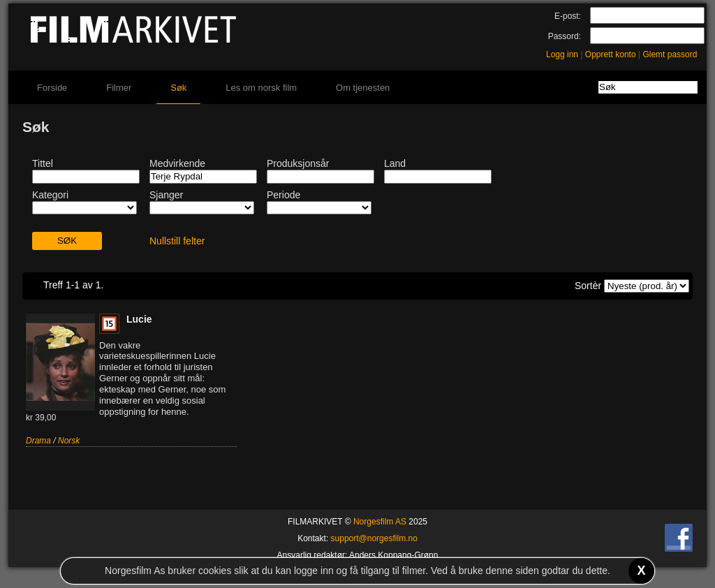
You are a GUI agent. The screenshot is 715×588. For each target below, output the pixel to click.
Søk (178, 88)
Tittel (43, 163)
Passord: (565, 36)
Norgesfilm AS (380, 522)
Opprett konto (611, 54)
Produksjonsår (298, 163)
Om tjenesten (363, 88)
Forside (52, 88)
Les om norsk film (261, 88)
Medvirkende (177, 163)
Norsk (69, 441)
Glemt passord (670, 54)
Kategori (50, 195)
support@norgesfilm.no (374, 538)
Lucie (139, 319)
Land (395, 163)
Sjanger (166, 195)
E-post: (568, 16)
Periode (283, 195)
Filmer (119, 88)
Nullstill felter (177, 241)
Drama (38, 441)
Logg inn (562, 54)
